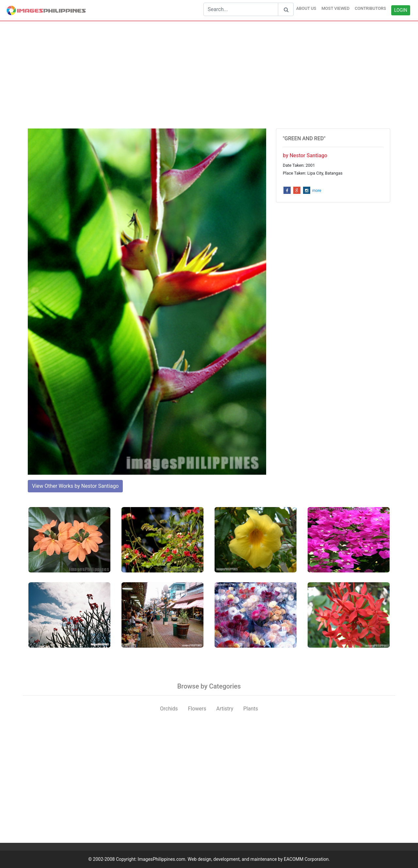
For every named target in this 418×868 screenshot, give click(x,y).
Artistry (225, 709)
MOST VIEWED (335, 8)
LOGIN (401, 10)
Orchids (169, 709)
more (317, 191)
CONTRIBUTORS (370, 8)
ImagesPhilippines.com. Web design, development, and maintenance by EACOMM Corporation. (234, 859)
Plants (251, 709)
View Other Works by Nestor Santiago (75, 486)
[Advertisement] (209, 75)
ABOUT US (306, 8)
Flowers (197, 709)
